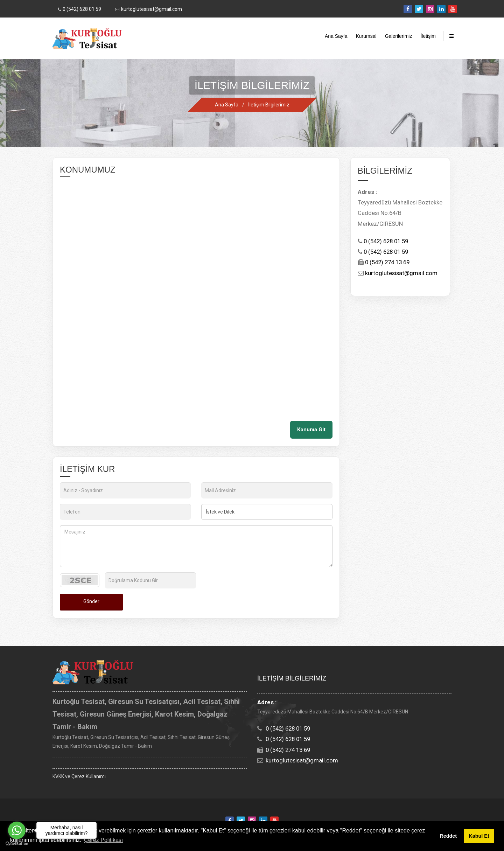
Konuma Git (311, 430)
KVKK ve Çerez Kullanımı (79, 776)
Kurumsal (366, 36)
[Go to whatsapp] (17, 830)
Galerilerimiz (399, 36)
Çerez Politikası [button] (103, 840)
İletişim (428, 36)
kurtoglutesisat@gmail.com (152, 9)
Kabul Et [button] (479, 836)
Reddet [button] (448, 836)
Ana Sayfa (336, 36)
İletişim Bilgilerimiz (269, 105)
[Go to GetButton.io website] (17, 844)
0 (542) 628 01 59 (82, 9)
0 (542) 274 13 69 (387, 262)
